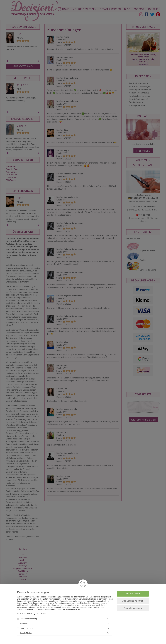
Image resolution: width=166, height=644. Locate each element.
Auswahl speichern (133, 608)
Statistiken (24, 623)
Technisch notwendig (28, 619)
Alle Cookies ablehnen (133, 601)
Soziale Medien (26, 633)
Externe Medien (26, 628)
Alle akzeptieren (133, 594)
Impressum (41, 614)
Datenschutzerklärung (26, 614)
